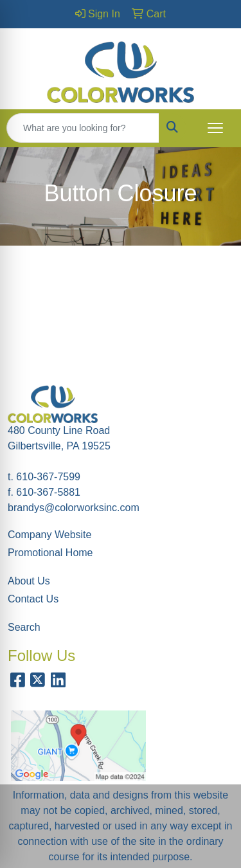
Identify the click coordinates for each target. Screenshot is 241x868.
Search (24, 627)
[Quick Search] (83, 128)
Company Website (49, 535)
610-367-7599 (48, 477)
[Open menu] (215, 128)
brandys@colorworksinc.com (74, 508)
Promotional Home (50, 553)
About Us (29, 581)
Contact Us (33, 599)
